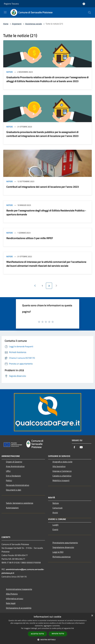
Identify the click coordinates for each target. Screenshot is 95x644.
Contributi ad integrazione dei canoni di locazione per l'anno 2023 (43, 187)
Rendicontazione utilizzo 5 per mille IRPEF (30, 238)
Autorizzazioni (12, 508)
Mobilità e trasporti (61, 480)
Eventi (55, 529)
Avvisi (55, 512)
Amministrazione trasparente (19, 589)
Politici (9, 480)
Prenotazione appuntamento (65, 543)
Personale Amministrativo (18, 485)
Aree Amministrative (15, 466)
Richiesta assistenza (62, 557)
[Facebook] (74, 447)
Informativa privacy (15, 599)
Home (6, 24)
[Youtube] (81, 447)
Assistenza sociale (34, 24)
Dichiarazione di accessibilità (19, 608)
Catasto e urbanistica (62, 476)
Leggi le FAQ (58, 552)
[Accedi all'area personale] (84, 4)
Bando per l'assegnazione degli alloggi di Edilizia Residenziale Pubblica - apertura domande (46, 212)
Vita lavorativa (59, 466)
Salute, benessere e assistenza (20, 503)
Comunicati (58, 508)
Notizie (10, 72)
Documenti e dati (14, 490)
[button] (48, 640)
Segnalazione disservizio (63, 547)
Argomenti (17, 24)
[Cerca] (90, 13)
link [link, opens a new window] (73, 628)
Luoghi (56, 525)
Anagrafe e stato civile (62, 462)
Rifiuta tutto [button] (58, 634)
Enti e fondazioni (13, 476)
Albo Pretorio (12, 594)
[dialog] (47, 628)
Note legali (11, 603)
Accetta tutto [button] (37, 634)
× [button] (92, 616)
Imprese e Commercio (62, 471)
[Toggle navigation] (5, 12)
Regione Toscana (11, 4)
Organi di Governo (14, 462)
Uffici (8, 471)
